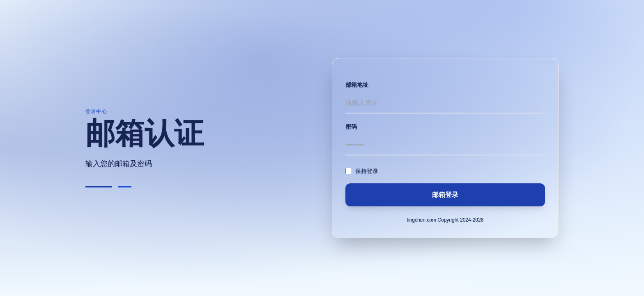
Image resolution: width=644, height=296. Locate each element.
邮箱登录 (445, 195)
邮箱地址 (357, 85)
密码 (351, 127)
